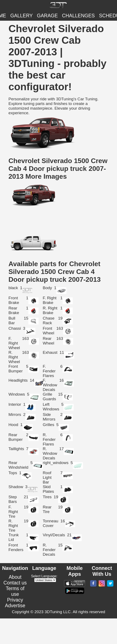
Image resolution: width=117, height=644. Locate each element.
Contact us (15, 583)
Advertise (15, 606)
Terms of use (15, 591)
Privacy (15, 600)
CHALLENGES (78, 16)
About (15, 577)
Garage (47, 16)
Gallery (22, 16)
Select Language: (44, 576)
